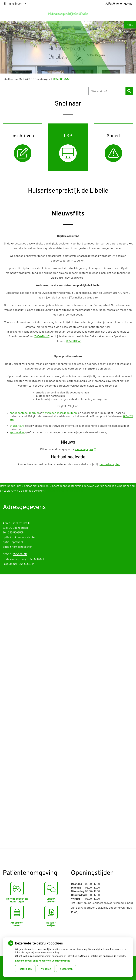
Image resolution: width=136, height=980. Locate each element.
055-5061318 (20, 554)
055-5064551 (36, 559)
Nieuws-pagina (85, 449)
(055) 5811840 (74, 341)
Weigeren (46, 969)
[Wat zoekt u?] (107, 91)
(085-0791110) (42, 336)
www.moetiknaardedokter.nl (60, 413)
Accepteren (66, 969)
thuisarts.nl (17, 426)
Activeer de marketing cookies (65, 490)
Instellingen (25, 969)
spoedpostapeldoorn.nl (24, 413)
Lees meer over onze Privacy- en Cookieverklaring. (43, 961)
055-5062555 (16, 532)
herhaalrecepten (110, 464)
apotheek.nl (17, 432)
